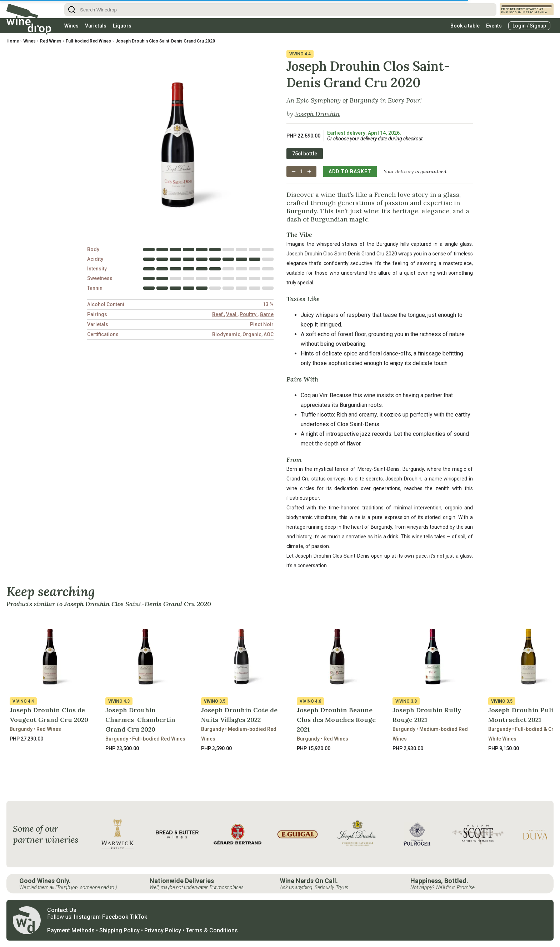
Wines (71, 26)
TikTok (138, 917)
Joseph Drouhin (317, 114)
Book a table (465, 26)
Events (494, 26)
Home (13, 41)
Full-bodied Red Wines (88, 41)
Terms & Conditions (212, 930)
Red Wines (51, 41)
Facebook (115, 917)
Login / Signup (529, 26)
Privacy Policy (163, 930)
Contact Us (62, 910)
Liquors (122, 26)
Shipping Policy (119, 930)
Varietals (96, 26)
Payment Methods (71, 930)
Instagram (87, 917)
